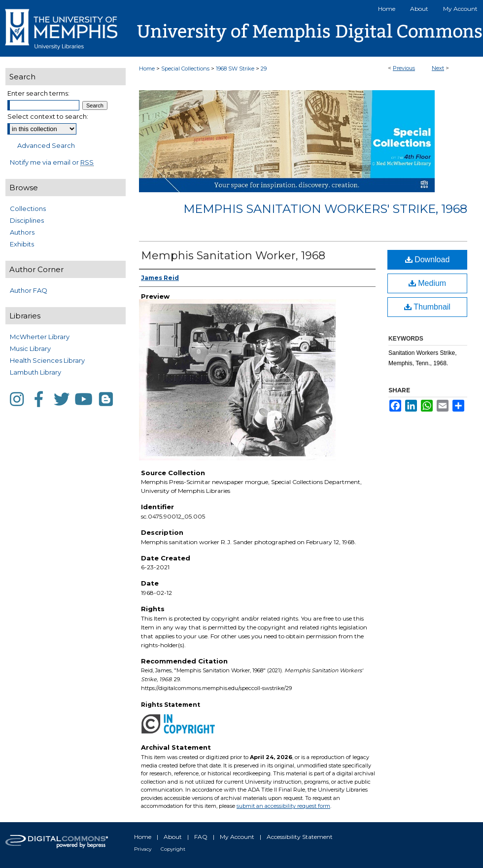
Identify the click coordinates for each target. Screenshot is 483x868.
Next (438, 68)
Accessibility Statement (300, 837)
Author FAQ (29, 290)
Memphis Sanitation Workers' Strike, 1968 (325, 209)
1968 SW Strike (235, 69)
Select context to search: (48, 116)
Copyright (173, 849)
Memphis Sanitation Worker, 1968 (233, 256)
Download (428, 260)
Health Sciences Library (47, 360)
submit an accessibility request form (283, 806)
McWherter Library (40, 337)
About (173, 837)
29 (264, 69)
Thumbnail (427, 307)
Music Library (30, 348)
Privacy (143, 849)
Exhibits (22, 244)
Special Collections (185, 69)
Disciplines (27, 220)
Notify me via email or (52, 162)
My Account (237, 837)
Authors (22, 232)
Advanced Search (46, 145)
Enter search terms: (38, 93)
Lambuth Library (35, 372)
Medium (427, 283)
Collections (28, 208)
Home (147, 69)
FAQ (201, 837)
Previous (404, 68)
